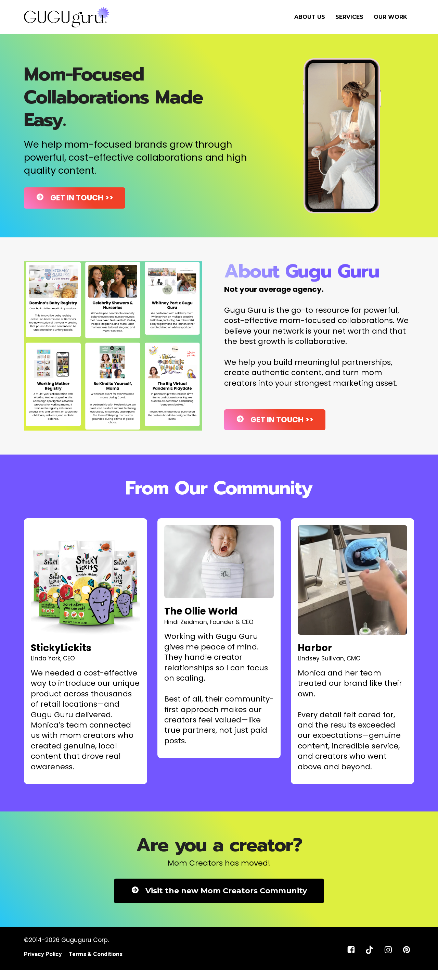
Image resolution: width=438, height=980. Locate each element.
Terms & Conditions (96, 954)
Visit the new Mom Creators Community (219, 891)
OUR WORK (390, 17)
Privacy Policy (43, 954)
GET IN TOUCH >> (75, 198)
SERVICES (349, 17)
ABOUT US (310, 17)
